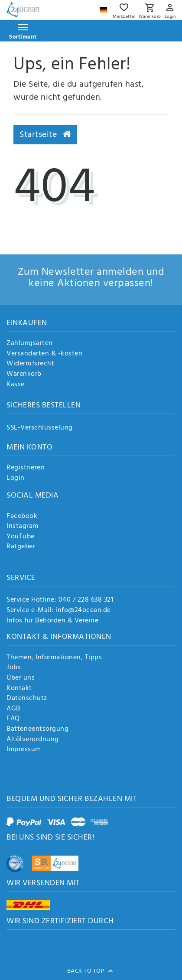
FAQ (13, 719)
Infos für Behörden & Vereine (52, 621)
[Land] (104, 8)
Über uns (21, 678)
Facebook (22, 517)
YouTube (21, 537)
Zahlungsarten (30, 344)
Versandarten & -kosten (44, 354)
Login (16, 479)
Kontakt (19, 689)
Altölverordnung (33, 740)
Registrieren (26, 468)
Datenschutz (27, 699)
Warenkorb (24, 374)
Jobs (14, 668)
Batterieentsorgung (37, 729)
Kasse (16, 385)
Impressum (24, 750)
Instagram (23, 527)
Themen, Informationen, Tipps (54, 658)
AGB (13, 709)
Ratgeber (21, 547)
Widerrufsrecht (30, 364)
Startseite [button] (45, 135)
